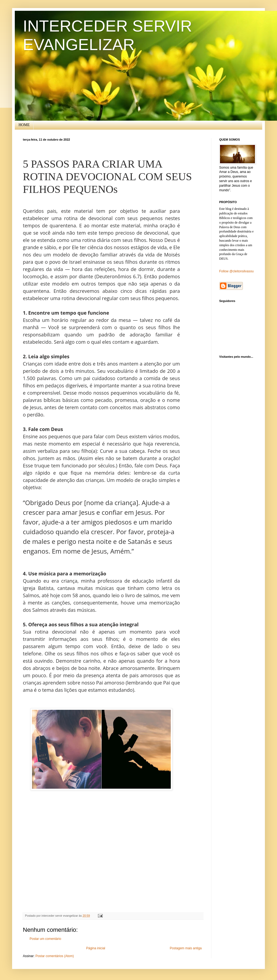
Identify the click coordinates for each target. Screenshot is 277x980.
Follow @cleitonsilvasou (236, 271)
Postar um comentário (45, 939)
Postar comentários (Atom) (55, 956)
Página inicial (96, 948)
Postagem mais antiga (186, 948)
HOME (24, 125)
